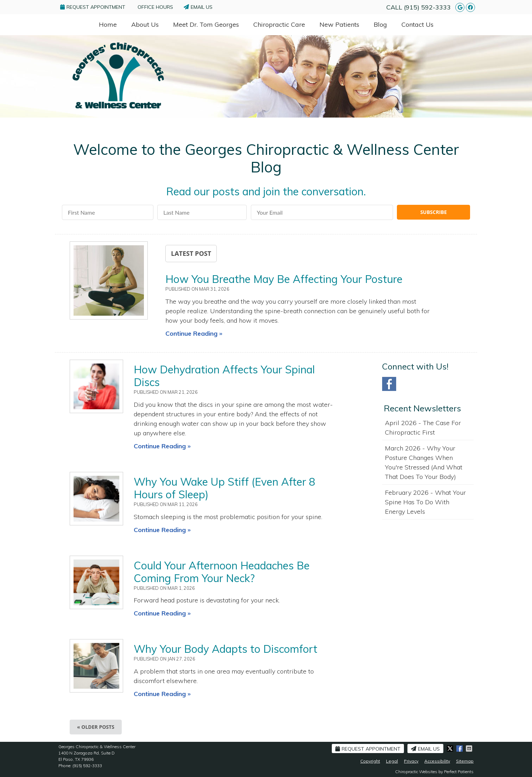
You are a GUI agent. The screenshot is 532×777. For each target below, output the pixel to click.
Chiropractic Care (279, 24)
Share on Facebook (460, 748)
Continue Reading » (194, 333)
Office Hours (155, 7)
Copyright (370, 761)
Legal (392, 761)
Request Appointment (93, 7)
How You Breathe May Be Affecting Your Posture (284, 279)
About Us (145, 24)
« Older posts (96, 727)
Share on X (451, 748)
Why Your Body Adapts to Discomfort (226, 649)
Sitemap (465, 761)
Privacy (411, 761)
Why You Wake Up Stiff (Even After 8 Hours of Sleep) (224, 488)
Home (108, 24)
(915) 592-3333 (427, 7)
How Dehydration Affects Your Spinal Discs (224, 376)
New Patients (339, 24)
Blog (380, 24)
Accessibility (437, 761)
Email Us (198, 7)
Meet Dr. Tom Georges (206, 24)
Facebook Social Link (389, 384)
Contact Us (417, 24)
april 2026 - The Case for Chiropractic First (423, 428)
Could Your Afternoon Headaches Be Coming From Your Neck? (222, 572)
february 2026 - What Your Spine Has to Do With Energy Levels (425, 502)
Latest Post (191, 253)
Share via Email (470, 748)
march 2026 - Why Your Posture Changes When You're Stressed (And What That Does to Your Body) (424, 462)
